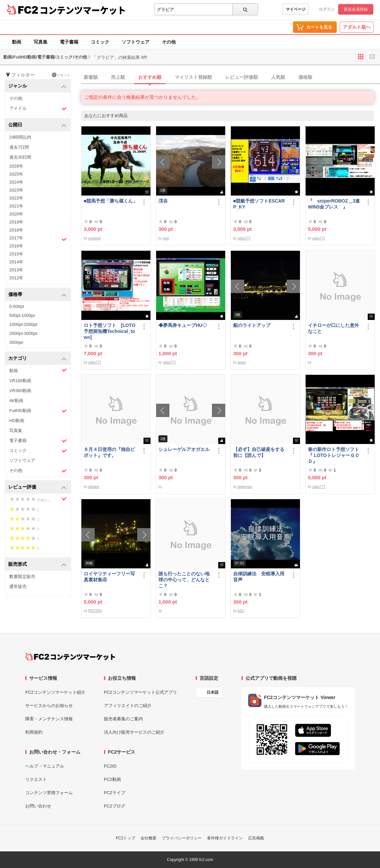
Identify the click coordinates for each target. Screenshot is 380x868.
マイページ (296, 9)
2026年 (16, 166)
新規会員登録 (356, 9)
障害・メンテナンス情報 (49, 719)
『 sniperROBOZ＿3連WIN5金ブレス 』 (334, 204)
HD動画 (17, 421)
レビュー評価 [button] (37, 487)
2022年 (16, 198)
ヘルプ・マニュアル (45, 766)
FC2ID (110, 766)
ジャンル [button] (37, 86)
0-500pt (17, 306)
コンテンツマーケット (83, 10)
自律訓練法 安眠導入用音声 (259, 577)
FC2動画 (112, 779)
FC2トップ (126, 838)
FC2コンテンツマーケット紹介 (55, 692)
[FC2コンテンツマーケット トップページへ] (70, 656)
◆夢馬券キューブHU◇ (185, 325)
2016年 (16, 246)
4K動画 (16, 401)
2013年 (16, 270)
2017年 (38, 239)
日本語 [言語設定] (213, 692)
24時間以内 (20, 137)
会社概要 (148, 838)
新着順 (91, 77)
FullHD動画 (38, 411)
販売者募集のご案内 (123, 719)
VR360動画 (20, 391)
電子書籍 (69, 42)
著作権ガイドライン (225, 838)
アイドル (38, 109)
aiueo (241, 362)
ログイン (327, 9)
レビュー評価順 (241, 77)
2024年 (16, 182)
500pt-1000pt (22, 315)
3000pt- (17, 342)
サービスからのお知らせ (49, 706)
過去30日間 (20, 157)
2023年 (16, 190)
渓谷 (163, 201)
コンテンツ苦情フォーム (49, 793)
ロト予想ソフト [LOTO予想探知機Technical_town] (109, 331)
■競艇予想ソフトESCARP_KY (259, 204)
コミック (100, 42)
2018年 (16, 230)
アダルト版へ (357, 27)
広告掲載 (256, 838)
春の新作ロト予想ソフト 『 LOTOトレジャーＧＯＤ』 (335, 455)
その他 (169, 42)
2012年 (16, 278)
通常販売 (18, 586)
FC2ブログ (115, 806)
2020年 (16, 214)
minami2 (94, 238)
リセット (61, 75)
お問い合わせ (38, 806)
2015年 (16, 254)
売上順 (118, 77)
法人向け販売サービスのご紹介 (134, 732)
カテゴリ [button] (37, 359)
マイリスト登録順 (193, 77)
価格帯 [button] (37, 295)
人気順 (278, 77)
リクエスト (36, 779)
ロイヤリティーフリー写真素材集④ (109, 577)
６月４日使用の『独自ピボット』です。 (109, 452)
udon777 (244, 238)
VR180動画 (20, 381)
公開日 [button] (37, 125)
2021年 (16, 206)
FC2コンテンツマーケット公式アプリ (141, 692)
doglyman (245, 487)
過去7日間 (19, 147)
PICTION (95, 611)
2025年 (16, 174)
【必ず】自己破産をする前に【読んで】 (259, 452)
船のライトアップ (252, 325)
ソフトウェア (136, 42)
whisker (94, 487)
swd (166, 238)
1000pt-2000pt (23, 324)
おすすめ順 (150, 77)
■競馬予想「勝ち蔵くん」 (111, 201)
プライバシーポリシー (182, 838)
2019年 (16, 222)
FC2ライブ (115, 793)
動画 (17, 42)
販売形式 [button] (37, 565)
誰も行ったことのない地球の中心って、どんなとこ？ (184, 580)
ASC (241, 611)
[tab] (231, 77)
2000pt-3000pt (23, 333)
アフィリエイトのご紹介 (128, 706)
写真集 (41, 42)
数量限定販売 (22, 577)
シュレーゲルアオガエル (184, 449)
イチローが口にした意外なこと (333, 328)
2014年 (16, 262)
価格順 (305, 77)
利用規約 (34, 732)
